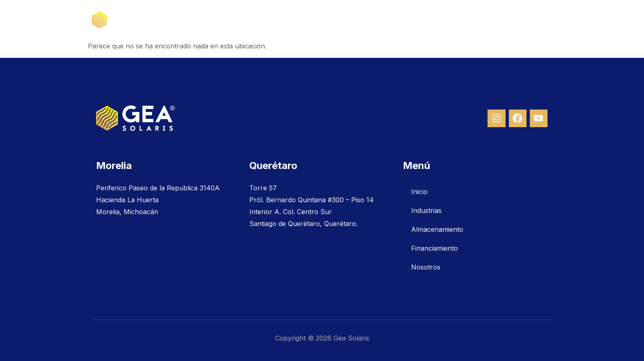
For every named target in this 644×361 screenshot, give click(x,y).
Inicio (301, 20)
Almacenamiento (403, 20)
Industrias (342, 20)
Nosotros (529, 20)
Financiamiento (472, 20)
